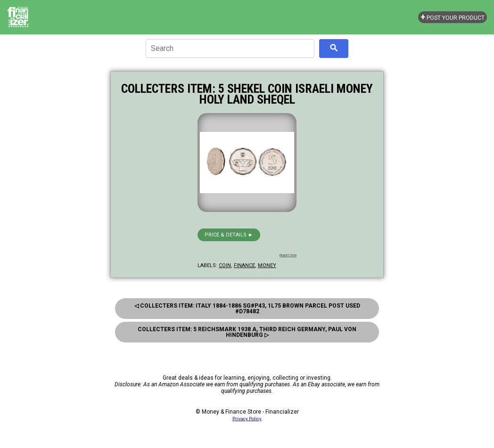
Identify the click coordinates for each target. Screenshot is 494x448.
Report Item (288, 255)
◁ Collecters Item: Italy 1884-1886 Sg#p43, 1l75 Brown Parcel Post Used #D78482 (247, 309)
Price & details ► (229, 235)
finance (244, 265)
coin (225, 265)
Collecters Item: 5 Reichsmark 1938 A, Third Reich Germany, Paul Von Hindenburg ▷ (247, 332)
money (267, 265)
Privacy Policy (247, 419)
